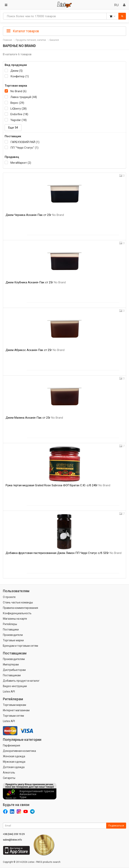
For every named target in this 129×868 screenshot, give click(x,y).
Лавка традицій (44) (24, 97)
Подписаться (116, 826)
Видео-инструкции (15, 686)
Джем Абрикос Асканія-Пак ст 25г (35, 350)
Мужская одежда (14, 762)
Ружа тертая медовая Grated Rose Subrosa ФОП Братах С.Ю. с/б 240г (58, 485)
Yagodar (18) (19, 120)
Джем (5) (17, 71)
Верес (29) (17, 103)
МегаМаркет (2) (21, 163)
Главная (7, 40)
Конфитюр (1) (20, 76)
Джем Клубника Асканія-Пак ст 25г (36, 282)
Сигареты (9, 778)
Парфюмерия (11, 745)
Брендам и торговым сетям (20, 646)
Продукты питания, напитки (31, 40)
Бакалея (54, 40)
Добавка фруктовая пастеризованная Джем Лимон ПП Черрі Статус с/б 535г (64, 553)
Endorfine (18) (19, 114)
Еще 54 (13, 128)
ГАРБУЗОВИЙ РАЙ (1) (25, 142)
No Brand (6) (18, 91)
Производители (13, 635)
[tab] (64, 31)
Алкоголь (9, 773)
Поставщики (11, 629)
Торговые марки (13, 640)
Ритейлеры (10, 624)
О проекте (9, 597)
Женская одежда (14, 756)
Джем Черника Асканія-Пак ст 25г (35, 215)
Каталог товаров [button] (23, 31)
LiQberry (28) (19, 109)
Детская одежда (14, 767)
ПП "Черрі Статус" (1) (24, 148)
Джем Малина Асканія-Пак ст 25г (34, 418)
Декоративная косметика (19, 751)
